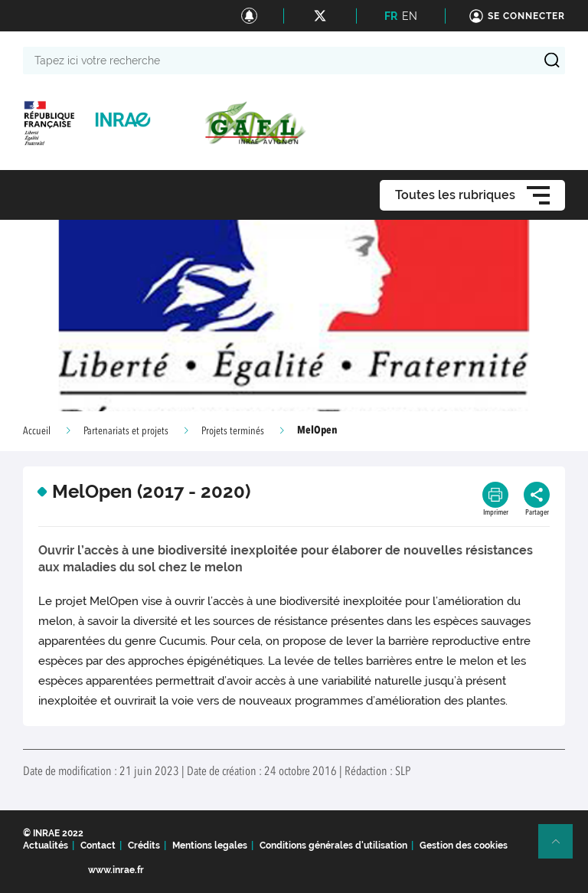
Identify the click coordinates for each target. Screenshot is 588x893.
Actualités (46, 846)
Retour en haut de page (562, 848)
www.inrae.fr (116, 870)
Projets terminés (233, 431)
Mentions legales (210, 846)
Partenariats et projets (126, 431)
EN (410, 16)
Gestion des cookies (464, 846)
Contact (98, 846)
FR (391, 16)
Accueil (37, 431)
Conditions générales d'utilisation (333, 846)
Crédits (144, 846)
